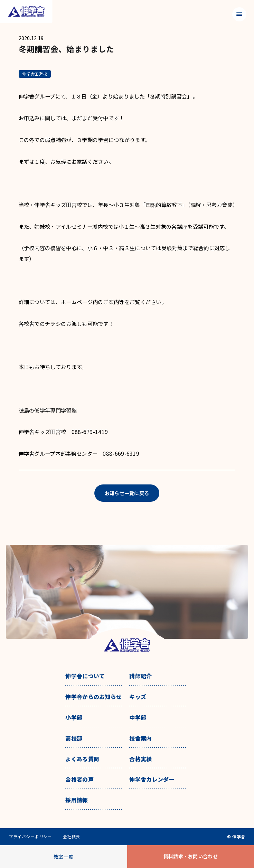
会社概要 (72, 837)
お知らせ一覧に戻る (127, 493)
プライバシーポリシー (30, 837)
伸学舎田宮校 (35, 74)
